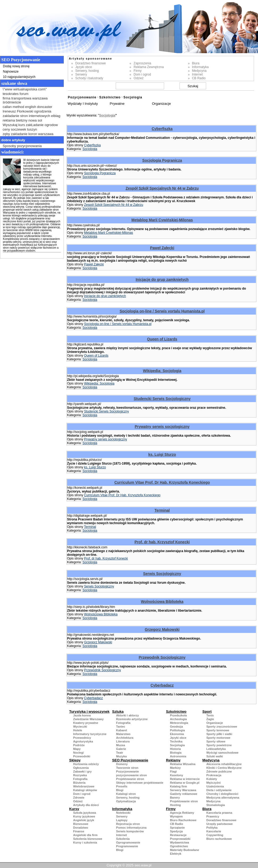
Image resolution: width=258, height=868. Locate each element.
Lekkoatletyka (216, 749)
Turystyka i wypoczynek (89, 711)
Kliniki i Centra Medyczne (224, 768)
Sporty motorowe (218, 738)
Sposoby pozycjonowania (22, 146)
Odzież (138, 78)
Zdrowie (79, 798)
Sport (207, 711)
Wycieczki (80, 727)
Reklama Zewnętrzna (149, 67)
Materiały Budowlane (184, 850)
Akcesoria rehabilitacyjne (224, 764)
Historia (175, 749)
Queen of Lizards (162, 339)
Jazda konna (82, 715)
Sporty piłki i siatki (219, 734)
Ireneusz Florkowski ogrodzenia (27, 111)
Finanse (79, 831)
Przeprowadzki (180, 839)
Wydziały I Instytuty (83, 104)
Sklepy (75, 760)
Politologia (177, 730)
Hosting (175, 805)
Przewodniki (82, 756)
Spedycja (176, 831)
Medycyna (199, 71)
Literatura (123, 741)
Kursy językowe (84, 816)
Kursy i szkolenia (85, 842)
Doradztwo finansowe (91, 63)
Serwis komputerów (130, 831)
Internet (197, 74)
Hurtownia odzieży (86, 764)
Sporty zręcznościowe (222, 727)
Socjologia (133, 97)
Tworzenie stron (127, 768)
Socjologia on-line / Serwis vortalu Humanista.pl (162, 311)
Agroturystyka (83, 741)
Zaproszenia (142, 63)
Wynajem (176, 816)
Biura (196, 63)
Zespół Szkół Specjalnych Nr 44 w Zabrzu (162, 188)
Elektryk (176, 854)
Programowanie (127, 846)
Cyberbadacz (162, 685)
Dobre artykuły (13, 140)
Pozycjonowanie (82, 97)
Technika (176, 741)
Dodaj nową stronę (16, 66)
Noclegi (78, 753)
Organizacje (161, 104)
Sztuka (118, 711)
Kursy (74, 809)
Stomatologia (216, 805)
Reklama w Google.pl (185, 783)
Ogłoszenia (81, 768)
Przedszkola (178, 715)
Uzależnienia (215, 786)
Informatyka (200, 67)
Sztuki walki (215, 756)
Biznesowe (81, 824)
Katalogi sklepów (85, 790)
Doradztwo (81, 828)
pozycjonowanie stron (132, 775)
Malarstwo (123, 734)
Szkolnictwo (110, 97)
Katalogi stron (126, 794)
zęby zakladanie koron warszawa (28, 134)
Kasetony (177, 775)
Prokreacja (214, 775)
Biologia (176, 753)
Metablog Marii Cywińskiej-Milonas (162, 220)
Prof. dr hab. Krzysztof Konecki (162, 542)
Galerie (121, 749)
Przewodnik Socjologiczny (162, 657)
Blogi (120, 790)
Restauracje (178, 835)
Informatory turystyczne (90, 734)
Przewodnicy (82, 738)
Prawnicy (213, 816)
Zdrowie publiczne (219, 771)
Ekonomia (177, 734)
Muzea (121, 745)
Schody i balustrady (89, 78)
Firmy (138, 71)
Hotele (78, 730)
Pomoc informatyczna (131, 828)
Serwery (81, 74)
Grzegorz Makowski (162, 629)
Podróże (79, 745)
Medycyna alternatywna (223, 798)
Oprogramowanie (128, 842)
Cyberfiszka (162, 129)
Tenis (210, 715)
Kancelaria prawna (219, 813)
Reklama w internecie (185, 779)
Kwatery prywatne (86, 723)
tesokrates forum (16, 94)
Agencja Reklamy (182, 813)
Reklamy (173, 760)
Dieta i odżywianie (219, 790)
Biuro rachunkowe (219, 839)
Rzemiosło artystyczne (132, 719)
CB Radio (199, 78)
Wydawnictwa (180, 842)
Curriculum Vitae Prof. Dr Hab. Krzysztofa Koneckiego (162, 482)
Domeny (122, 764)
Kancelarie (214, 831)
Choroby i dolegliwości (222, 794)
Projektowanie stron (130, 779)
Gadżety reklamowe (184, 794)
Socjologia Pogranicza (162, 160)
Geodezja (176, 727)
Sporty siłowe (216, 741)
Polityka (212, 828)
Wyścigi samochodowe (222, 753)
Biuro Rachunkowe (183, 820)
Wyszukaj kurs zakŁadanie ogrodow (30, 125)
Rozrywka (80, 775)
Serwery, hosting (87, 71)
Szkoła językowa (85, 813)
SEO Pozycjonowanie (130, 760)
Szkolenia (123, 839)
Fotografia (123, 723)
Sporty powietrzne (219, 745)
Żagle (210, 719)
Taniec (121, 727)
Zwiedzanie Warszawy (88, 719)
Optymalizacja (126, 801)
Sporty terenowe (218, 730)
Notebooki (123, 813)
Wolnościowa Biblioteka (162, 602)
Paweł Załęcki (162, 248)
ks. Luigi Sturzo (162, 454)
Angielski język (84, 820)
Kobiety (212, 779)
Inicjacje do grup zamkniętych (162, 279)
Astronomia (178, 756)
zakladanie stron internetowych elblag (32, 116)
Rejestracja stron (128, 824)
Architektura (125, 738)
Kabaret (122, 730)
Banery (175, 798)
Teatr (120, 753)
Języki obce (84, 67)
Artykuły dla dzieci (86, 805)
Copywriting (215, 835)
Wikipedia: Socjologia (162, 371)
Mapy (77, 749)
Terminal (162, 510)
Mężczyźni (214, 783)
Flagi (173, 771)
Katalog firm (178, 786)
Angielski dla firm (85, 835)
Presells (122, 786)
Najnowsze (11, 72)
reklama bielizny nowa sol (22, 120)
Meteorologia (179, 723)
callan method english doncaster (27, 107)
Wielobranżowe (84, 786)
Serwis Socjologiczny (162, 574)
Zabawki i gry (82, 771)
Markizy (175, 768)
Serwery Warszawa (183, 790)
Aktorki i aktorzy (128, 715)
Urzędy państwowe (220, 824)
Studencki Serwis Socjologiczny (162, 399)
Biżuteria (79, 783)
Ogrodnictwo (179, 846)
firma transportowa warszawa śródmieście (25, 100)
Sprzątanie (177, 828)
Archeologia (178, 719)
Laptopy (122, 820)
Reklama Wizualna (183, 764)
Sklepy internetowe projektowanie (140, 783)
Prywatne (117, 104)
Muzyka (122, 756)
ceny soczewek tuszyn (20, 129)
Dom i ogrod (142, 74)
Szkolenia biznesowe (88, 839)
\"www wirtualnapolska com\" (25, 89)
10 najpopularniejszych (19, 77)
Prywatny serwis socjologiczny (162, 427)
